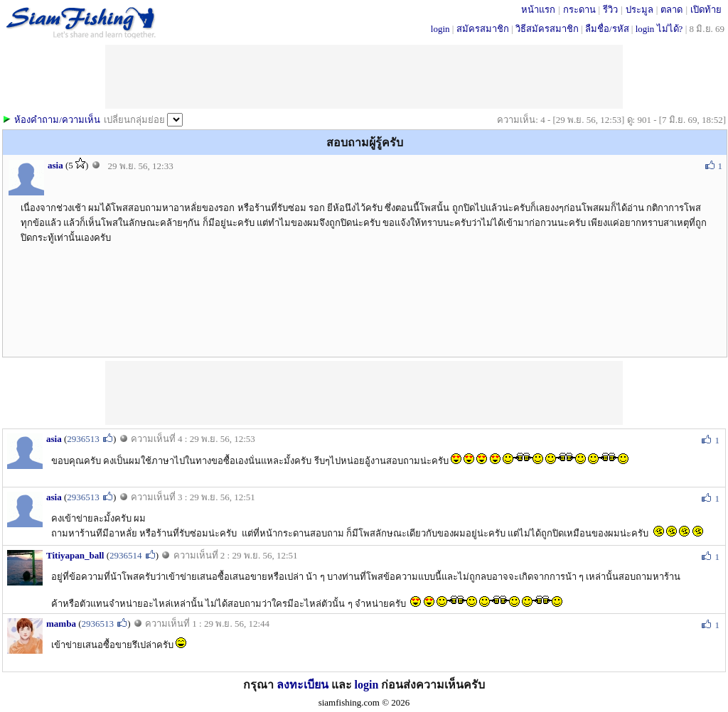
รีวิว (610, 10)
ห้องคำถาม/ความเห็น (57, 120)
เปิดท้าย (706, 10)
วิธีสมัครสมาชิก (547, 29)
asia (55, 165)
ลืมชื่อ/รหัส (607, 29)
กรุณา (260, 685)
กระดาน (579, 10)
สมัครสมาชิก (483, 29)
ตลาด (671, 10)
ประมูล (639, 10)
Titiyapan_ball (75, 555)
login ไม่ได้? (659, 29)
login (440, 29)
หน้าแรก (538, 10)
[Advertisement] (364, 393)
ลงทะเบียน (303, 685)
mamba (61, 624)
